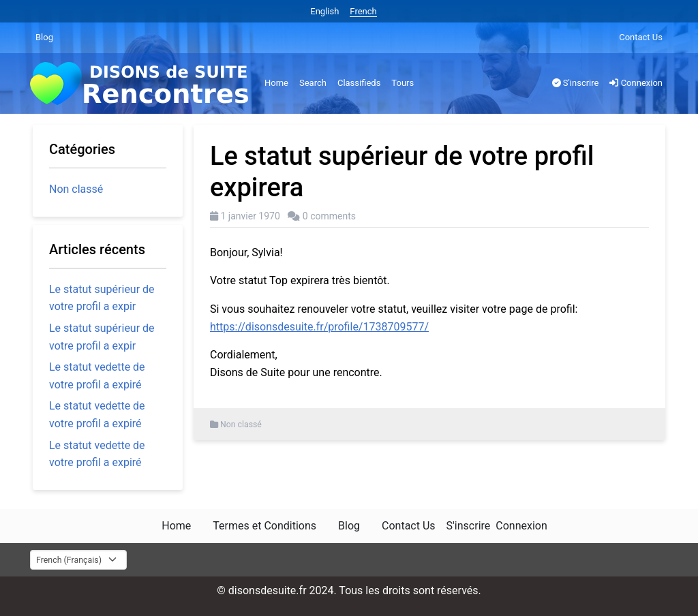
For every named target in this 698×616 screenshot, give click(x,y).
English (324, 11)
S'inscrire (576, 83)
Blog (44, 37)
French (363, 11)
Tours (403, 83)
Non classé (241, 425)
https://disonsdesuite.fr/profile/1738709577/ (319, 327)
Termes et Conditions (264, 526)
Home (276, 83)
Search (313, 83)
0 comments (329, 216)
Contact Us (641, 37)
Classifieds (359, 83)
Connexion (636, 83)
